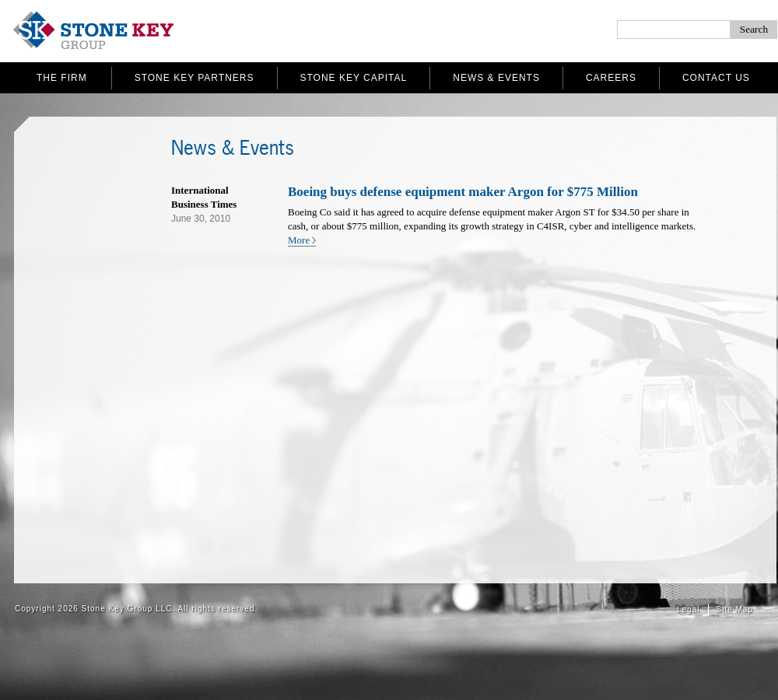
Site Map (735, 609)
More (299, 240)
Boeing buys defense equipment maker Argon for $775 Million (463, 192)
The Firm (62, 78)
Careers (611, 78)
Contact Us (716, 78)
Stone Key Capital (354, 78)
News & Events (496, 78)
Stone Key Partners (194, 78)
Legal (688, 609)
